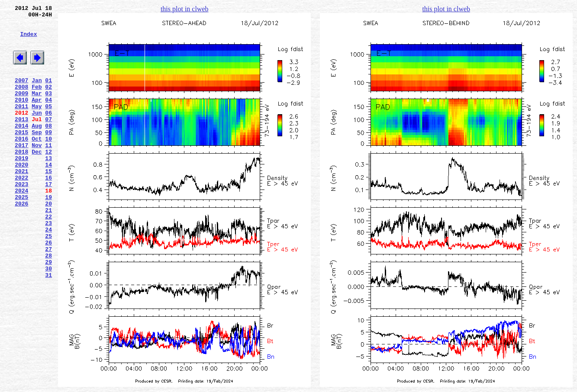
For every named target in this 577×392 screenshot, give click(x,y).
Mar (37, 109)
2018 (21, 179)
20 (48, 241)
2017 (21, 171)
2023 (21, 218)
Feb (37, 101)
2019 (21, 186)
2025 (21, 233)
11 (48, 171)
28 (48, 303)
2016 (21, 163)
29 (48, 311)
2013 (21, 140)
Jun (37, 132)
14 (48, 194)
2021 (21, 202)
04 (48, 116)
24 (48, 272)
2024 (21, 225)
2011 (21, 124)
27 (48, 296)
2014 (21, 148)
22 (48, 257)
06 (48, 132)
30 (48, 319)
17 (48, 218)
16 (48, 210)
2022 (21, 210)
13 (48, 186)
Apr (37, 116)
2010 (21, 116)
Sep (37, 155)
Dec (37, 179)
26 (48, 288)
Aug (37, 148)
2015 (21, 155)
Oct (37, 163)
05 (48, 124)
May (37, 124)
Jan (37, 93)
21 (48, 249)
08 (48, 148)
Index (28, 40)
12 (48, 179)
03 (48, 109)
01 (48, 93)
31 (48, 327)
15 (48, 202)
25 (48, 280)
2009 (21, 109)
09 (48, 155)
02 (48, 101)
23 (48, 264)
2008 (21, 101)
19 (48, 233)
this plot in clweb (185, 9)
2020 (21, 194)
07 (48, 140)
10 (48, 163)
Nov (37, 171)
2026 (21, 241)
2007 (21, 93)
